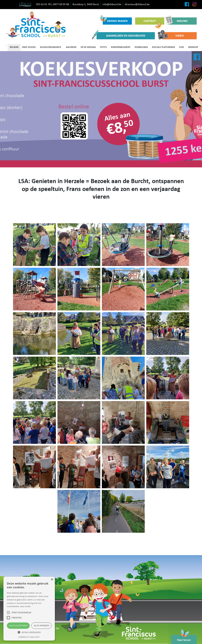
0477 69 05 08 (61, 4)
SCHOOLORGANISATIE (51, 47)
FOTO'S (103, 47)
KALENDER (71, 47)
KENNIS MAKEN (115, 20)
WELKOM (14, 47)
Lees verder (25, 606)
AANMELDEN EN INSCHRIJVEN (121, 36)
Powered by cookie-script (29, 637)
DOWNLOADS (141, 47)
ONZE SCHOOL (29, 47)
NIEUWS (178, 21)
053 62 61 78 (43, 4)
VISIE (182, 47)
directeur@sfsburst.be (137, 4)
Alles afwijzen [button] (41, 625)
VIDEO (173, 36)
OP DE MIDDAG (88, 47)
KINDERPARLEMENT (121, 47)
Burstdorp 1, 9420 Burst (86, 4)
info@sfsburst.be (112, 4)
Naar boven (184, 638)
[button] (29, 632)
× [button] (52, 580)
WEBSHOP (193, 47)
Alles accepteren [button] (18, 625)
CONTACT (153, 22)
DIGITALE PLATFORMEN (163, 47)
